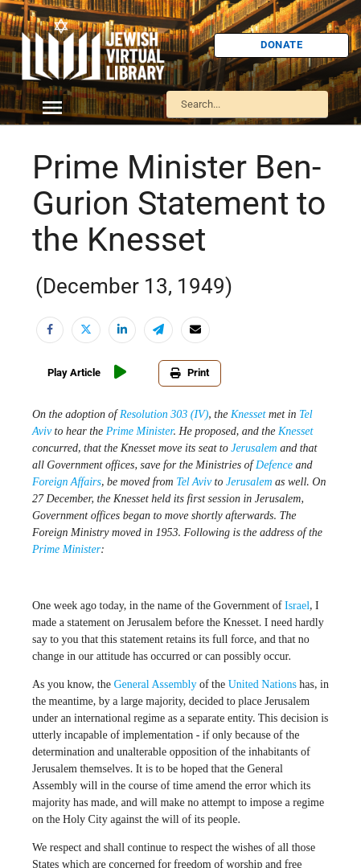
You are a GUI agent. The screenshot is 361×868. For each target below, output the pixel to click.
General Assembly (155, 684)
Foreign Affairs (67, 482)
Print (190, 373)
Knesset (248, 414)
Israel (297, 606)
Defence (274, 465)
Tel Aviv (194, 482)
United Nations (263, 684)
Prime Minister (140, 431)
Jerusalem (254, 448)
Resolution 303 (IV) (164, 414)
